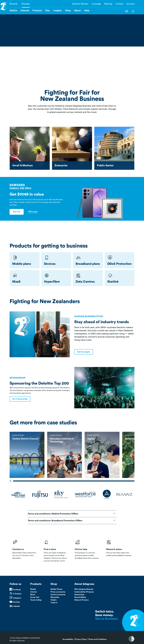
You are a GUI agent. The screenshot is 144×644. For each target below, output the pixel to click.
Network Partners (80, 4)
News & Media (80, 597)
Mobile (33, 589)
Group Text (35, 597)
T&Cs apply (33, 212)
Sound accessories (58, 595)
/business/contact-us (25, 550)
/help (88, 550)
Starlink (113, 282)
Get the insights (84, 352)
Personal (13, 4)
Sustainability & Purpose (84, 592)
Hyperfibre (52, 282)
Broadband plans (88, 264)
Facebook (17, 590)
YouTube (16, 602)
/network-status (119, 550)
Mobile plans (22, 264)
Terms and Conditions (97, 639)
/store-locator (56, 550)
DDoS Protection (119, 264)
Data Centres (85, 282)
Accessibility (68, 639)
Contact (119, 4)
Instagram (17, 598)
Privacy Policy (81, 639)
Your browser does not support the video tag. (72, 47)
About (77, 11)
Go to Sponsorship (20, 399)
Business (26, 4)
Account (131, 4)
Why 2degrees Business (84, 589)
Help (87, 11)
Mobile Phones (56, 589)
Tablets (53, 600)
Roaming (108, 4)
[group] (27, 455)
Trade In (54, 603)
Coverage (96, 4)
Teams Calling (36, 600)
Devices (50, 264)
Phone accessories (58, 592)
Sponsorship (79, 595)
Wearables (55, 597)
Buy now (17, 212)
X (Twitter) (17, 594)
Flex (48, 11)
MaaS (16, 282)
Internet (33, 592)
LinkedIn (16, 606)
